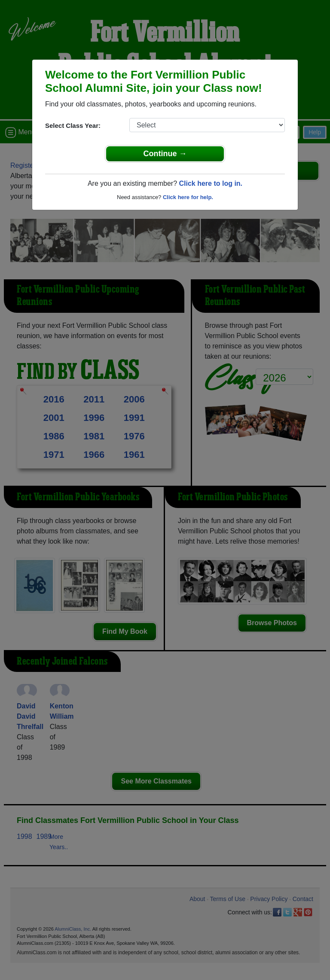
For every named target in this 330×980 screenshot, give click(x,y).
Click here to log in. (211, 183)
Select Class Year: (73, 126)
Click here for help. (188, 197)
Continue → (165, 154)
